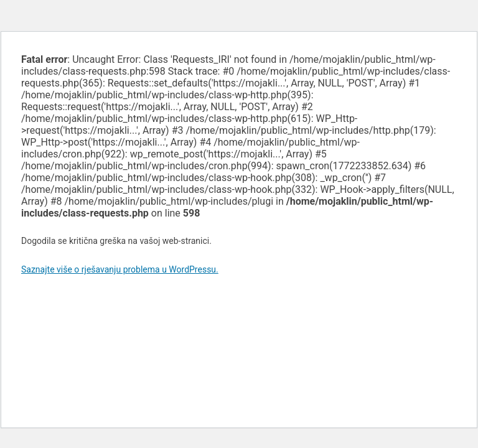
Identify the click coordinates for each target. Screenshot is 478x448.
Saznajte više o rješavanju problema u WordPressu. (120, 269)
